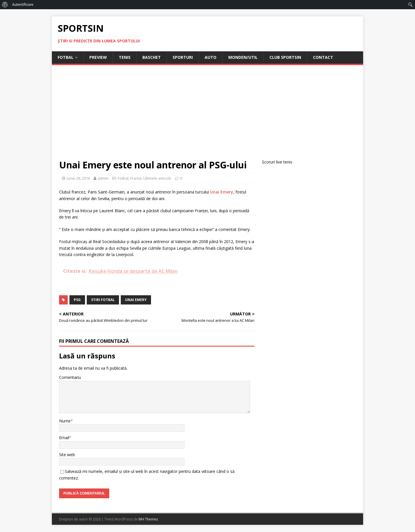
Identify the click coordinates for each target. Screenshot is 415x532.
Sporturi (183, 57)
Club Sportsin (285, 57)
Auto (211, 57)
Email (64, 438)
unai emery (136, 300)
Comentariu (70, 377)
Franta (136, 178)
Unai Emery (222, 192)
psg (77, 300)
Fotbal (66, 57)
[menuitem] (5, 5)
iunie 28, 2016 (78, 178)
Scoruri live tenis (277, 162)
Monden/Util (243, 57)
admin (103, 178)
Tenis (125, 57)
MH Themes (148, 519)
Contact (323, 57)
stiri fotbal (103, 300)
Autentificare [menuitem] (23, 4)
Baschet (152, 57)
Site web (67, 455)
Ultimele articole (157, 178)
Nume (65, 421)
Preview (98, 57)
